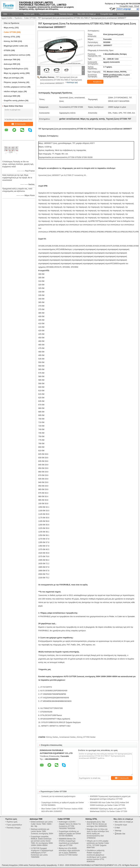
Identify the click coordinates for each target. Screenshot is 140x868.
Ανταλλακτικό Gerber (67, 737)
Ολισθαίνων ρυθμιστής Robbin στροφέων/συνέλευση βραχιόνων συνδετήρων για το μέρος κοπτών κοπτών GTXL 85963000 (97, 856)
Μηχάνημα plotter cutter (14, 46)
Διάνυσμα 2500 (10, 64)
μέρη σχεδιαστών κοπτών (15, 55)
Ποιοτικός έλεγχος (66, 14)
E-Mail (117, 828)
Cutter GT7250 (30, 18)
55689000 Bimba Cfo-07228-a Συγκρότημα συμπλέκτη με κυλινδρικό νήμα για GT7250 (69, 842)
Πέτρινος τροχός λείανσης (15, 82)
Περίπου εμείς (29, 14)
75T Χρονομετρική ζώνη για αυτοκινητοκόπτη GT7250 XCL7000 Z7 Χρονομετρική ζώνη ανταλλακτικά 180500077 (61, 80)
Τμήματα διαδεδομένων (14, 69)
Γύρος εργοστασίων (47, 14)
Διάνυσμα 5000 (10, 96)
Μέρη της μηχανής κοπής (14, 73)
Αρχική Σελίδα (7, 18)
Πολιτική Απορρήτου (10, 865)
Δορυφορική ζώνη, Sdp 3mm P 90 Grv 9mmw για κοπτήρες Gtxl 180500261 (97, 824)
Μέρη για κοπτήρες (12, 78)
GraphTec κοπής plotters (14, 101)
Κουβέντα (96, 82)
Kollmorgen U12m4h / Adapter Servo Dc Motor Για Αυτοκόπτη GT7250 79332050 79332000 (70, 825)
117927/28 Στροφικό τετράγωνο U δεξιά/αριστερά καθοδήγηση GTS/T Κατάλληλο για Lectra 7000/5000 (42, 853)
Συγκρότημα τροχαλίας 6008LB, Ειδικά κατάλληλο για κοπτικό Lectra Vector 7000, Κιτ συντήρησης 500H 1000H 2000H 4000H (42, 841)
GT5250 (7, 50)
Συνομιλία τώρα (126, 6)
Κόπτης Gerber (52, 737)
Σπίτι (5, 14)
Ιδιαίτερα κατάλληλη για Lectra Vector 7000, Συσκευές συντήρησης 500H (42, 831)
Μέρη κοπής (9, 28)
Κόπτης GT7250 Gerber (86, 737)
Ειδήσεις (120, 14)
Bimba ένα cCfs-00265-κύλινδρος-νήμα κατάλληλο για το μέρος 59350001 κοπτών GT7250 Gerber (69, 852)
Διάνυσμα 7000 (10, 60)
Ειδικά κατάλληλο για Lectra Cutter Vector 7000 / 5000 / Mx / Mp (42, 824)
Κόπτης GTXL (10, 37)
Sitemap (118, 831)
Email (137, 6)
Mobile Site (120, 834)
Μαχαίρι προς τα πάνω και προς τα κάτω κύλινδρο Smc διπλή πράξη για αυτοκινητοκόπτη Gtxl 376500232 (98, 834)
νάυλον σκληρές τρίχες (13, 91)
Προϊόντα (15, 14)
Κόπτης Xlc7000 (11, 41)
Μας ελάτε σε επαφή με (87, 14)
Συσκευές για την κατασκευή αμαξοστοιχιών (58, 796)
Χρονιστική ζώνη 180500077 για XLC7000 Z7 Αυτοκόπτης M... (63, 175)
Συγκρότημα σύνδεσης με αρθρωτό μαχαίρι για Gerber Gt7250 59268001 (70, 834)
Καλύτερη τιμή (72, 83)
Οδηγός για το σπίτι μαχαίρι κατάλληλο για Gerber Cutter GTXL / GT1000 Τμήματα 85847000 (98, 844)
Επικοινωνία (18, 124)
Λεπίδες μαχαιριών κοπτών (15, 87)
